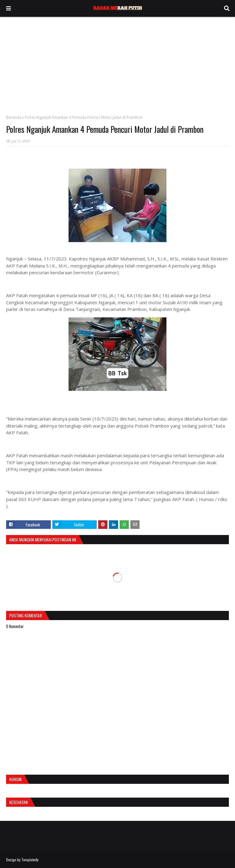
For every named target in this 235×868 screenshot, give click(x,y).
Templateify (30, 860)
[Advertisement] (117, 63)
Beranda (14, 117)
